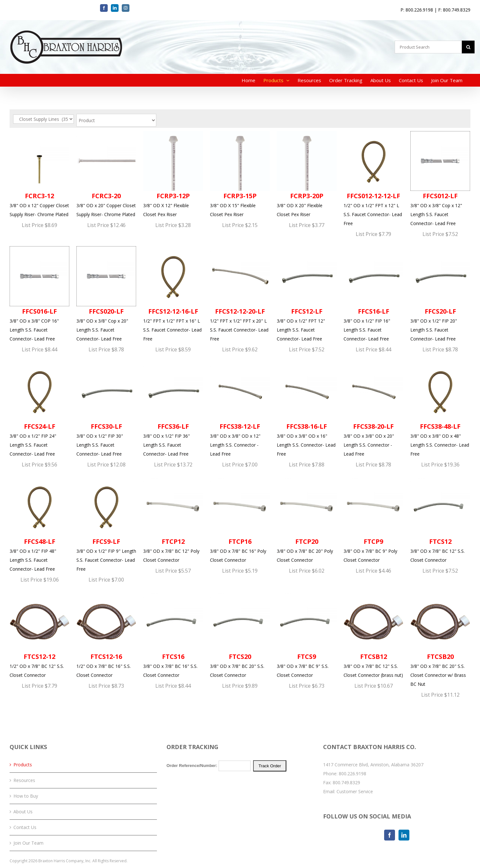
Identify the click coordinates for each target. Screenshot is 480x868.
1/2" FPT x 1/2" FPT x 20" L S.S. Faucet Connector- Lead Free (240, 294)
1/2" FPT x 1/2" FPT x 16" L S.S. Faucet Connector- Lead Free (173, 294)
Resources (24, 780)
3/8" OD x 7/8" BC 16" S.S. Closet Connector (173, 635)
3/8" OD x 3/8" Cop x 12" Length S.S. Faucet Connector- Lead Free (440, 179)
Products (23, 765)
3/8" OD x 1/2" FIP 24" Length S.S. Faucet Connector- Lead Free (39, 409)
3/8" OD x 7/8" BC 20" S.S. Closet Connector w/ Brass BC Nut (440, 639)
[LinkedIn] (404, 835)
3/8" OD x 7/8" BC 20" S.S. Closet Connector (240, 635)
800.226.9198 (352, 774)
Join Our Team (28, 843)
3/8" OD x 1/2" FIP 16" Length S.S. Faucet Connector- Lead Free (373, 294)
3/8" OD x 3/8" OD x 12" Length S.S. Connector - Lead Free (240, 409)
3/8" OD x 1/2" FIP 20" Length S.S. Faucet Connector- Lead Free (440, 294)
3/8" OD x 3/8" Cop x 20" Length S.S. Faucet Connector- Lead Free (106, 294)
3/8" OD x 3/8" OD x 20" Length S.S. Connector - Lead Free (373, 409)
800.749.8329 (346, 782)
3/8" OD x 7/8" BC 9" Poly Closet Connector (373, 520)
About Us (23, 812)
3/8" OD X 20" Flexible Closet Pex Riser (307, 174)
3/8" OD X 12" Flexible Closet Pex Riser (173, 174)
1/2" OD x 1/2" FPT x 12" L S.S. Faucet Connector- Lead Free (373, 179)
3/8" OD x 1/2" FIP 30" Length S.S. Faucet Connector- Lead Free (106, 409)
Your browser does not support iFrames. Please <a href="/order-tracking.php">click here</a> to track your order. (240, 784)
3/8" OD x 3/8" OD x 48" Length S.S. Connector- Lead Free (440, 409)
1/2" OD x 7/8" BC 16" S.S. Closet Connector (106, 635)
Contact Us (25, 827)
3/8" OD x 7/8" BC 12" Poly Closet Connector (173, 520)
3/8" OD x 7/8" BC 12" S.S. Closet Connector (440, 520)
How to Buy (26, 796)
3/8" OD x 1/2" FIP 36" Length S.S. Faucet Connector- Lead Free (173, 409)
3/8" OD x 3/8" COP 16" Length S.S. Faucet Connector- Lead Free (39, 294)
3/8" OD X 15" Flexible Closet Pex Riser (240, 174)
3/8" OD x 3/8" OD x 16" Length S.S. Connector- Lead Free (307, 409)
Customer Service (355, 791)
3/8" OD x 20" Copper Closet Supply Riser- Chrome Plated (106, 174)
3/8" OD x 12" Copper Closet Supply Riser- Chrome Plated (39, 174)
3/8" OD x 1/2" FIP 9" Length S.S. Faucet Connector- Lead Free (106, 524)
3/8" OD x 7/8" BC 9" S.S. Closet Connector (307, 635)
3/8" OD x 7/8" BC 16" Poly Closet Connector (240, 520)
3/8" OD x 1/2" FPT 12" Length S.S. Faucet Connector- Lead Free (307, 294)
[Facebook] (390, 835)
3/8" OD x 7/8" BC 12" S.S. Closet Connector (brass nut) (373, 635)
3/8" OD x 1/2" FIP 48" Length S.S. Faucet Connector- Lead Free (39, 524)
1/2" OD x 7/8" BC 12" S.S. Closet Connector (39, 635)
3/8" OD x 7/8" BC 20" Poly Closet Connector (307, 520)
